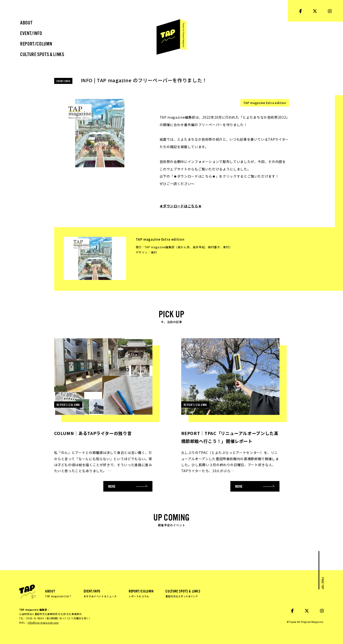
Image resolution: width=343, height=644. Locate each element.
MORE (128, 486)
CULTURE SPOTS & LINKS (183, 593)
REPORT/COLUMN (141, 593)
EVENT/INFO (100, 593)
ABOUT (58, 593)
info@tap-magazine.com (43, 623)
